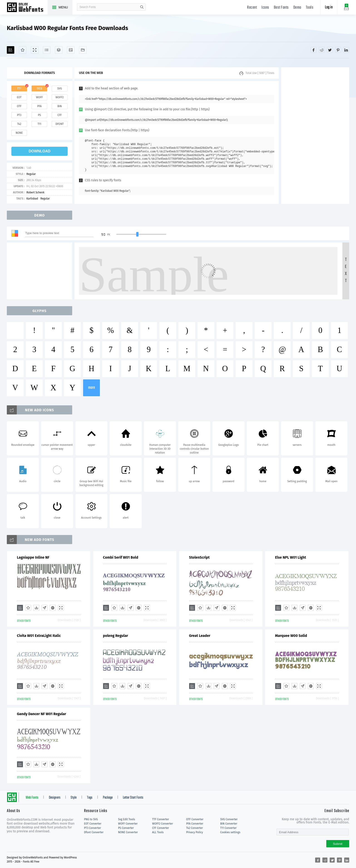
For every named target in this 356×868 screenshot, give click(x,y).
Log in (329, 7)
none (19, 133)
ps (39, 115)
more (91, 388)
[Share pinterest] (338, 50)
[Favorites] (23, 50)
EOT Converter (93, 824)
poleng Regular (116, 636)
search (142, 7)
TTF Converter (161, 819)
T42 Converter (195, 828)
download (40, 151)
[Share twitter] (330, 50)
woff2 (60, 97)
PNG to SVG (91, 819)
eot (19, 97)
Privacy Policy (195, 832)
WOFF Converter (128, 824)
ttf (19, 88)
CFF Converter (161, 828)
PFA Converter (195, 824)
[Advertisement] (315, 136)
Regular (31, 174)
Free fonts (27, 8)
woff (39, 97)
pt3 (19, 115)
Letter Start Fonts (133, 798)
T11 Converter (228, 828)
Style (74, 798)
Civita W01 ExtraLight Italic (39, 636)
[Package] (59, 50)
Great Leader (200, 636)
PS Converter (126, 828)
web (40, 88)
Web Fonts (32, 798)
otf (19, 106)
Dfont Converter (94, 832)
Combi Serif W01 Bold (121, 557)
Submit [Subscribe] (338, 844)
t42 (19, 124)
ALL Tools (158, 832)
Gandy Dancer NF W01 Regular (42, 714)
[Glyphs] (47, 50)
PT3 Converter (93, 828)
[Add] (11, 50)
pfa (39, 106)
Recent (252, 8)
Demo (297, 8)
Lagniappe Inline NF (33, 557)
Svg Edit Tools (127, 819)
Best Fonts (281, 8)
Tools (310, 8)
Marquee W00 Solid (291, 636)
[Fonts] (83, 50)
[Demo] (35, 50)
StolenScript (199, 557)
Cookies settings (230, 832)
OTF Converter (195, 819)
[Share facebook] (314, 50)
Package (108, 798)
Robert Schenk (35, 192)
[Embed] (53, 608)
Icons (265, 8)
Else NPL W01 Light (291, 557)
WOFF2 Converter (163, 824)
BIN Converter (229, 824)
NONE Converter (128, 832)
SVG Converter (229, 819)
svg (59, 88)
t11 (39, 124)
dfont (59, 124)
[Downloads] (36, 608)
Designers (55, 798)
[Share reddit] (322, 50)
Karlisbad (32, 199)
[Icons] (71, 50)
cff (60, 115)
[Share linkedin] (346, 50)
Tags (90, 798)
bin (60, 106)
